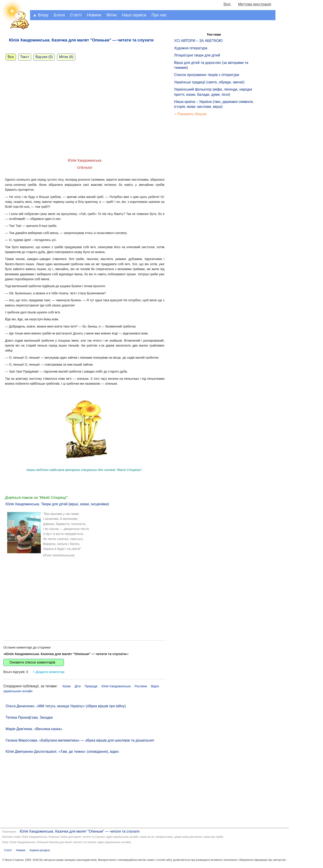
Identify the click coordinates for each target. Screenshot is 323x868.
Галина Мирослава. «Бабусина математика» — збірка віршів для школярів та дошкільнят (80, 740)
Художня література (191, 48)
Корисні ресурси (40, 850)
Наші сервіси (134, 15)
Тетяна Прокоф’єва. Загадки (29, 717)
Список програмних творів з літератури (207, 75)
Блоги (59, 15)
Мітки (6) (66, 57)
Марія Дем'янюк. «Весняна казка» (34, 729)
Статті (76, 15)
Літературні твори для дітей (197, 55)
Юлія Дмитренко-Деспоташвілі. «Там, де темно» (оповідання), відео (62, 752)
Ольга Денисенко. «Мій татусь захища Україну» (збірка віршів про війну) (66, 706)
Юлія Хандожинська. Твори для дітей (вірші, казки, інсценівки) (57, 504)
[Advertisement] (85, 598)
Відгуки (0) (44, 57)
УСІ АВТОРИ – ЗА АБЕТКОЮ (198, 41)
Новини (94, 15)
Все (11, 57)
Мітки (112, 15)
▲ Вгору (41, 15)
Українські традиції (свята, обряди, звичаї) (209, 82)
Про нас (159, 15)
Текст (25, 57)
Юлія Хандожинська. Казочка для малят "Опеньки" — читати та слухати (80, 831)
